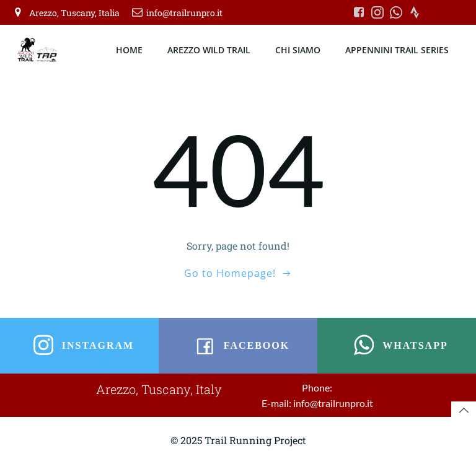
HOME (129, 50)
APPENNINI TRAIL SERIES (397, 50)
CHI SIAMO (298, 50)
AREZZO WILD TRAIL (209, 50)
